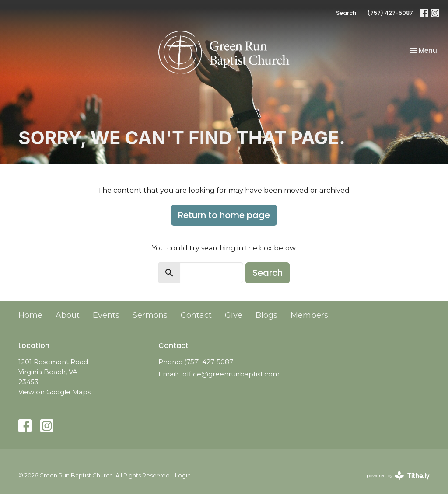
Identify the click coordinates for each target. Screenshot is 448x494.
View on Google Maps (54, 392)
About (68, 315)
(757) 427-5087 (390, 13)
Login (183, 475)
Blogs (266, 315)
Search (346, 13)
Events (106, 315)
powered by (398, 475)
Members (309, 315)
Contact (196, 315)
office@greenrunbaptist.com (231, 374)
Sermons (150, 315)
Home (30, 315)
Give (234, 315)
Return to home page (224, 215)
